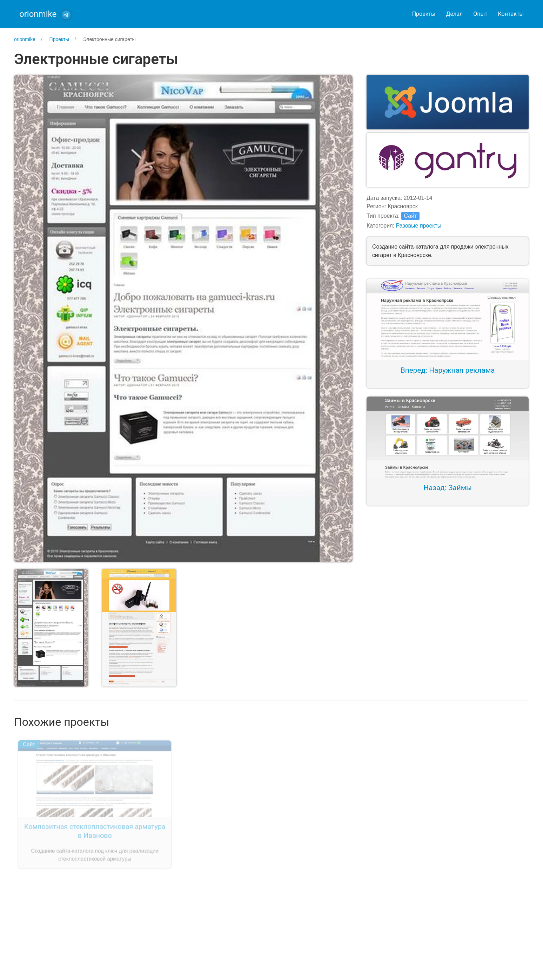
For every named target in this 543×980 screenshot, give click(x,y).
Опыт (480, 14)
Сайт (411, 216)
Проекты (424, 14)
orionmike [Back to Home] (38, 14)
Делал (454, 14)
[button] (183, 318)
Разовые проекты (419, 226)
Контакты (511, 14)
